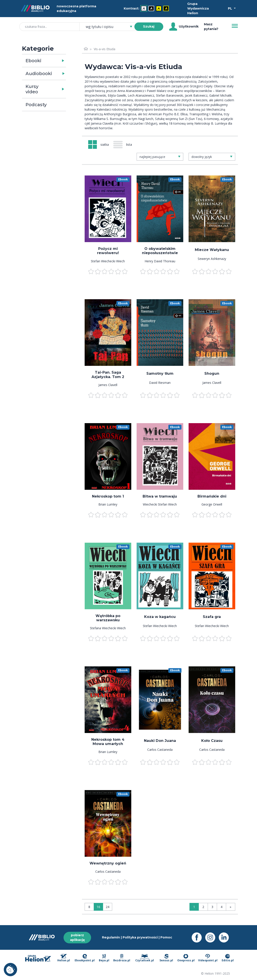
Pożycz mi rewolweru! (108, 251)
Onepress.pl (186, 958)
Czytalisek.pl (145, 958)
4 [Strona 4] (221, 907)
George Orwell (212, 504)
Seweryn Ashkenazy (212, 259)
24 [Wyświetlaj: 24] (108, 907)
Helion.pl (64, 958)
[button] (55, 61)
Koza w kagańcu (160, 617)
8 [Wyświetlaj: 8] (89, 907)
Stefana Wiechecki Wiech (108, 628)
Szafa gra (212, 617)
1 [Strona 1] (194, 907)
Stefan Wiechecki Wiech (108, 261)
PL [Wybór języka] (230, 8)
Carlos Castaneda (160, 750)
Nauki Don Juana (160, 741)
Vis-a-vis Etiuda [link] (105, 49)
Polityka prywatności (140, 937)
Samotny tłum (160, 373)
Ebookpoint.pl (85, 958)
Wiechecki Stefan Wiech (160, 504)
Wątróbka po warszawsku (108, 618)
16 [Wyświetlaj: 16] (98, 907)
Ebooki (33, 61)
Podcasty (36, 105)
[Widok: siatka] (99, 144)
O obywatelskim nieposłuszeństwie (160, 251)
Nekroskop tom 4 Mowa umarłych (108, 742)
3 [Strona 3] (212, 907)
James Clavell (108, 385)
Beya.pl (104, 958)
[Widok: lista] (124, 145)
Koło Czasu (212, 741)
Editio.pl (228, 958)
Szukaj (149, 26)
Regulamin (111, 937)
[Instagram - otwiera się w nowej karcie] (212, 937)
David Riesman (160, 383)
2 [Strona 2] (203, 907)
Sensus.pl (166, 958)
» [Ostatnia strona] (230, 907)
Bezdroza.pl (122, 958)
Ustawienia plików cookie (10, 970)
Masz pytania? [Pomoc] (211, 27)
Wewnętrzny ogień (108, 863)
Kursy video (32, 89)
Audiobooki (39, 74)
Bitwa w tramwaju (160, 496)
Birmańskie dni (212, 496)
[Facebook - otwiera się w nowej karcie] (198, 937)
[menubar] (147, 9)
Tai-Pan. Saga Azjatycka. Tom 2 (108, 374)
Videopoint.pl (208, 958)
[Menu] (235, 26)
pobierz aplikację (77, 937)
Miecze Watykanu (212, 250)
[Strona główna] (86, 49)
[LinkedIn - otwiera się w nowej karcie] (226, 937)
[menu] (108, 209)
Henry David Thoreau (160, 261)
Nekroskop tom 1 (108, 496)
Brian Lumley (108, 504)
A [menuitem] (144, 8)
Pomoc (166, 937)
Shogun (212, 373)
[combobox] (110, 27)
